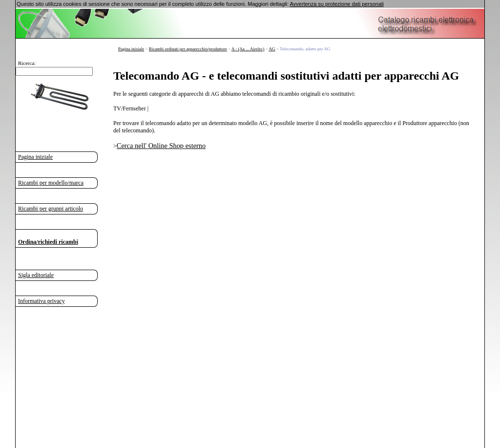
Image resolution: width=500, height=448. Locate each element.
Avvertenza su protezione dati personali (336, 4)
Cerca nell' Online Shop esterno (161, 146)
